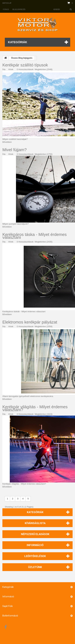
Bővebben (7, 142)
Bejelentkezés (19, 9)
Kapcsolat (7, 3)
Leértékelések (35, 556)
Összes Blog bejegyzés (22, 58)
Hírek (11, 69)
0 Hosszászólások (25, 69)
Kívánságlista (35, 523)
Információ (35, 545)
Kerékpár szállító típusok (25, 65)
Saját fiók (8, 606)
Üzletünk (35, 567)
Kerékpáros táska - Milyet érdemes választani (35, 236)
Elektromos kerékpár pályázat (30, 322)
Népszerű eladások (35, 534)
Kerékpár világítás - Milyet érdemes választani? (35, 408)
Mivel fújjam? (15, 150)
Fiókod (6, 9)
